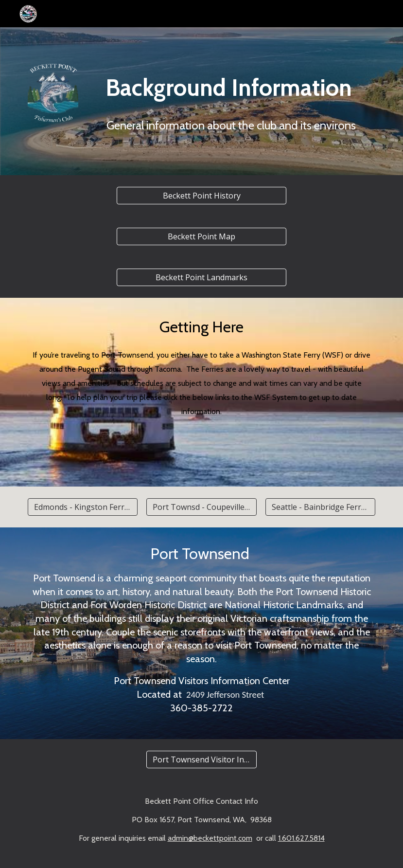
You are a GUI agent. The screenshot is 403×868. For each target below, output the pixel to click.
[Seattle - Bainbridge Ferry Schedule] (320, 507)
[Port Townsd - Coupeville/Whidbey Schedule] (201, 507)
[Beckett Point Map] (201, 236)
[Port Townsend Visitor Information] (201, 759)
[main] (231, 101)
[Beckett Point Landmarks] (201, 277)
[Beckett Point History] (201, 196)
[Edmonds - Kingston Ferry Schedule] (83, 507)
